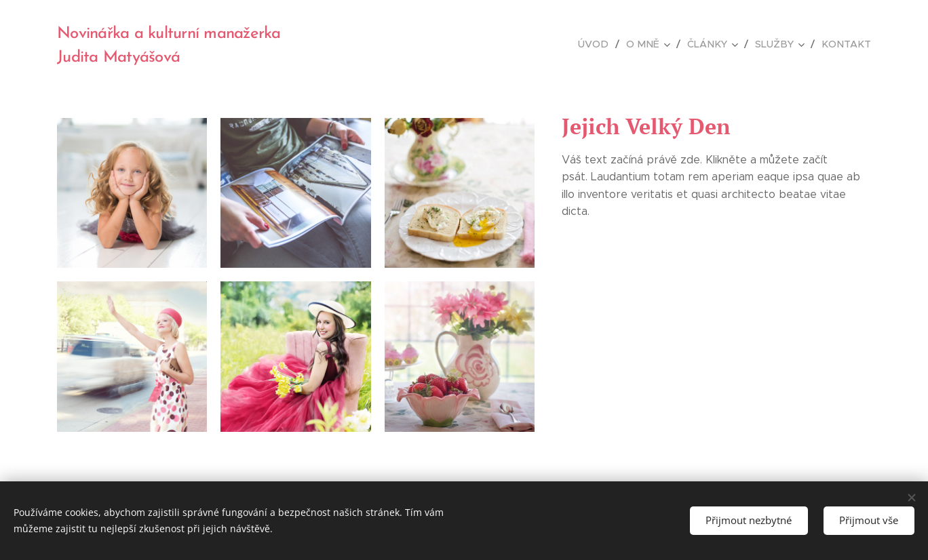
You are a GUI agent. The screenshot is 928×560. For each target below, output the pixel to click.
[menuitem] (605, 44)
